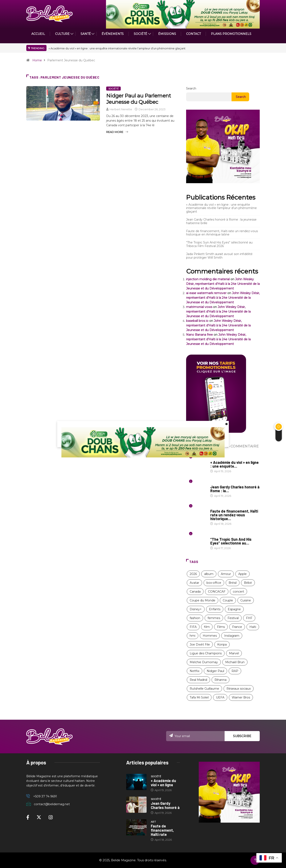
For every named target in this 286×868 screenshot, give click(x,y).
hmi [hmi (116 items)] (193, 636)
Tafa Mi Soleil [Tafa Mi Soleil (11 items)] (199, 697)
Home (37, 60)
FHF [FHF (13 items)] (249, 618)
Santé (86, 34)
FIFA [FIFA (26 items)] (193, 627)
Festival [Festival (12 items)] (233, 618)
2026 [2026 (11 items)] (193, 574)
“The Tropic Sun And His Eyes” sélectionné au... (231, 541)
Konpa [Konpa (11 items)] (222, 644)
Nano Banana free (199, 335)
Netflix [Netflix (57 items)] (195, 671)
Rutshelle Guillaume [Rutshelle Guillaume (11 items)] (204, 689)
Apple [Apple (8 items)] (242, 574)
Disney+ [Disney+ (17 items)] (196, 609)
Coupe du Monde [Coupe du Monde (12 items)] (203, 600)
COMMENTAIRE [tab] (244, 446)
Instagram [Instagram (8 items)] (232, 636)
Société (140, 34)
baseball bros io (197, 321)
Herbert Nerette (121, 109)
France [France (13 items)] (237, 627)
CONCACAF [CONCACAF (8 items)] (217, 592)
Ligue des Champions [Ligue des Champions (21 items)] (206, 653)
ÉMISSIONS (167, 34)
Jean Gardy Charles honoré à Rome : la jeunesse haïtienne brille (221, 221)
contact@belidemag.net (52, 804)
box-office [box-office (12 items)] (214, 583)
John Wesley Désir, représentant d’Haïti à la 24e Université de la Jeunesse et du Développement (223, 284)
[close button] (226, 424)
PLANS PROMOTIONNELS (231, 34)
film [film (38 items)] (207, 627)
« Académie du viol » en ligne (163, 783)
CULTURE (62, 34)
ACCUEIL (38, 34)
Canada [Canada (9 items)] (195, 592)
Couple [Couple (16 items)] (228, 600)
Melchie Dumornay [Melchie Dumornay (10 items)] (204, 662)
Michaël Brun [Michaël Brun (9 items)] (235, 662)
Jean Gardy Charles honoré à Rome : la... (235, 489)
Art (213, 507)
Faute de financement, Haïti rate (162, 830)
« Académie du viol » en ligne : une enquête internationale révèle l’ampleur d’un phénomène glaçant (117, 48)
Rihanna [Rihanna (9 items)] (220, 680)
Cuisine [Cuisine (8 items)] (246, 600)
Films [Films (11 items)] (221, 627)
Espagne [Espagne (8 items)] (234, 609)
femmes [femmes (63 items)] (214, 618)
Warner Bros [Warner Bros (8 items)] (241, 697)
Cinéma (215, 535)
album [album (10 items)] (209, 574)
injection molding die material (208, 279)
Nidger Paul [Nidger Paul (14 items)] (215, 671)
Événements (113, 34)
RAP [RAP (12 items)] (235, 671)
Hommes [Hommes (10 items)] (210, 636)
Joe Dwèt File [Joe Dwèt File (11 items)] (200, 644)
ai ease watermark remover (206, 293)
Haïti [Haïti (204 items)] (253, 627)
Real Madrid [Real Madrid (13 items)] (198, 680)
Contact (193, 34)
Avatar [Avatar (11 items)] (194, 583)
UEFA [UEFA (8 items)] (220, 697)
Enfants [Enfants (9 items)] (215, 609)
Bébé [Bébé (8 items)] (248, 583)
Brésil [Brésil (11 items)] (233, 583)
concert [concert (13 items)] (238, 592)
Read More (117, 132)
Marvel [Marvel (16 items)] (234, 653)
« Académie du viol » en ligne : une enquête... (234, 464)
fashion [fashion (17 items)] (195, 618)
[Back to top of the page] (255, 860)
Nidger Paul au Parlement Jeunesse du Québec (139, 99)
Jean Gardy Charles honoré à (165, 805)
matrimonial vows (199, 307)
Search (191, 88)
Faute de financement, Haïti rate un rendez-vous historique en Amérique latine (222, 233)
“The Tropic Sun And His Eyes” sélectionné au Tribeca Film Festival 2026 (219, 244)
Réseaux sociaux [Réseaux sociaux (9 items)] (239, 689)
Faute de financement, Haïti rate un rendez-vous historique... (234, 515)
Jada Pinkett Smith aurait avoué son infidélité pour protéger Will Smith (219, 256)
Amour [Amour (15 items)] (226, 574)
